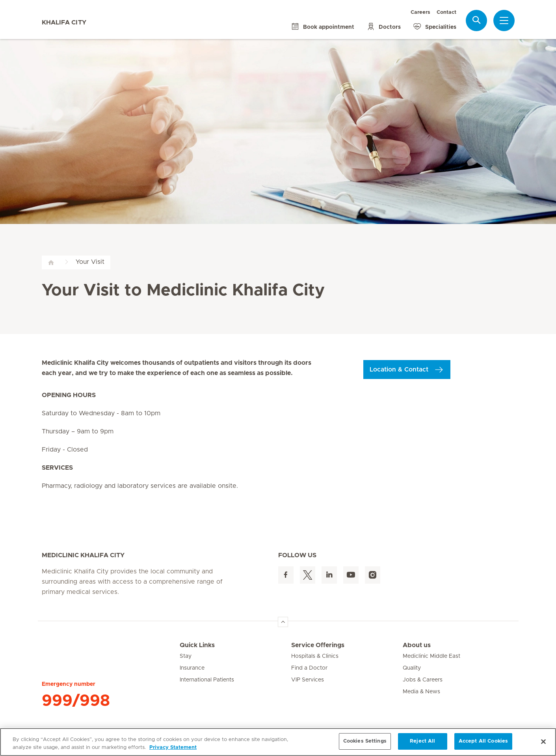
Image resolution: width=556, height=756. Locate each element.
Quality (412, 668)
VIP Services (308, 680)
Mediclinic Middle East (431, 656)
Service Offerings (318, 645)
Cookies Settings (365, 741)
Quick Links (197, 645)
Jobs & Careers (423, 680)
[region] (278, 742)
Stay (186, 656)
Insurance (192, 668)
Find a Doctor (309, 668)
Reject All (422, 741)
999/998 (76, 701)
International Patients (207, 680)
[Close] (543, 741)
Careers (420, 12)
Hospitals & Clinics (315, 656)
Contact (446, 12)
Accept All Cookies (483, 741)
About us (417, 645)
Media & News (421, 692)
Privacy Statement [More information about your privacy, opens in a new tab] (173, 748)
